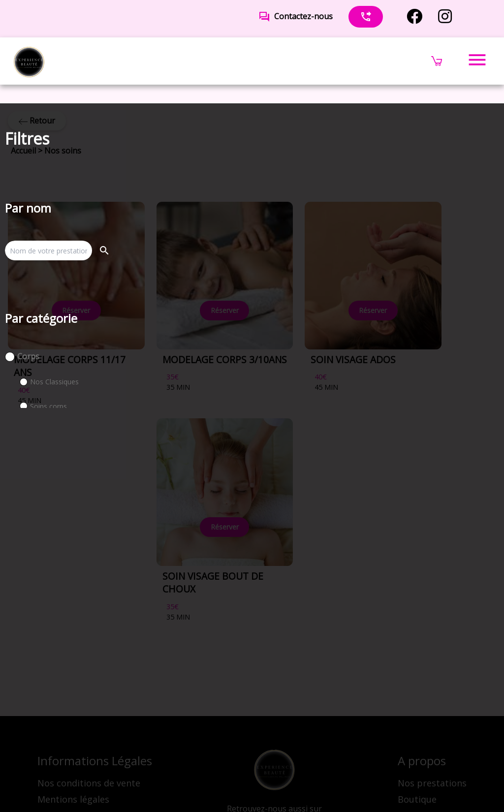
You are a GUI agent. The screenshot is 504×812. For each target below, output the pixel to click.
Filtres (27, 139)
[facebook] (414, 16)
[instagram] (445, 16)
